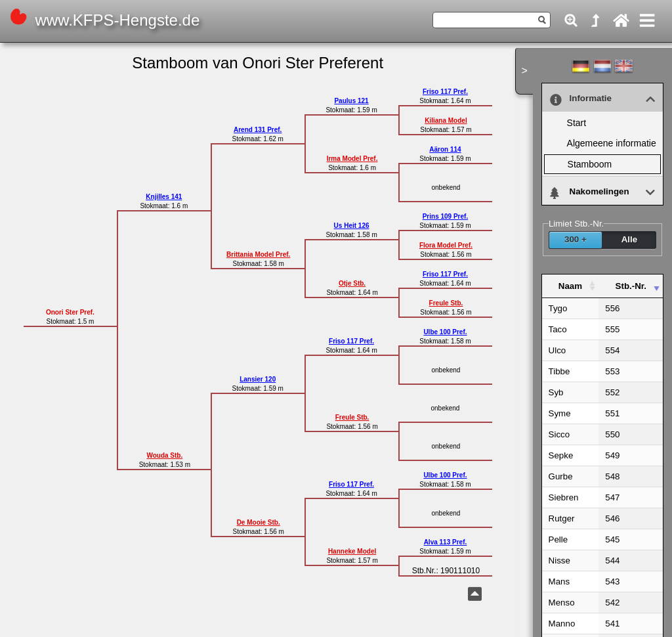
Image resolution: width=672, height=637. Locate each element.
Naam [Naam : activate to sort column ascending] (570, 286)
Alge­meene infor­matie (612, 143)
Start (577, 123)
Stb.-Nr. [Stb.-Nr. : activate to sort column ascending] (631, 286)
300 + (576, 239)
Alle (629, 239)
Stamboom (590, 164)
